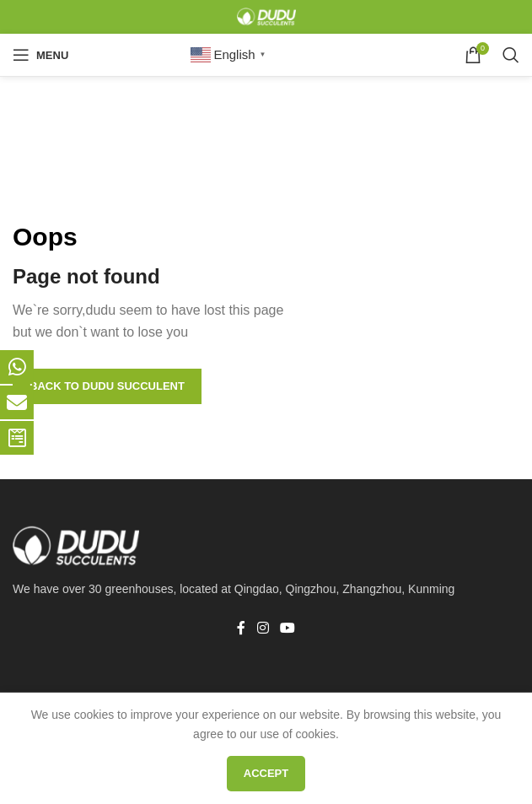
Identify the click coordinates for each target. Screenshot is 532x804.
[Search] (511, 55)
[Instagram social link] (263, 628)
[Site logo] (266, 16)
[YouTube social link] (288, 628)
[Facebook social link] (241, 628)
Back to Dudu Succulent (107, 386)
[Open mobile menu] (40, 55)
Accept (266, 773)
